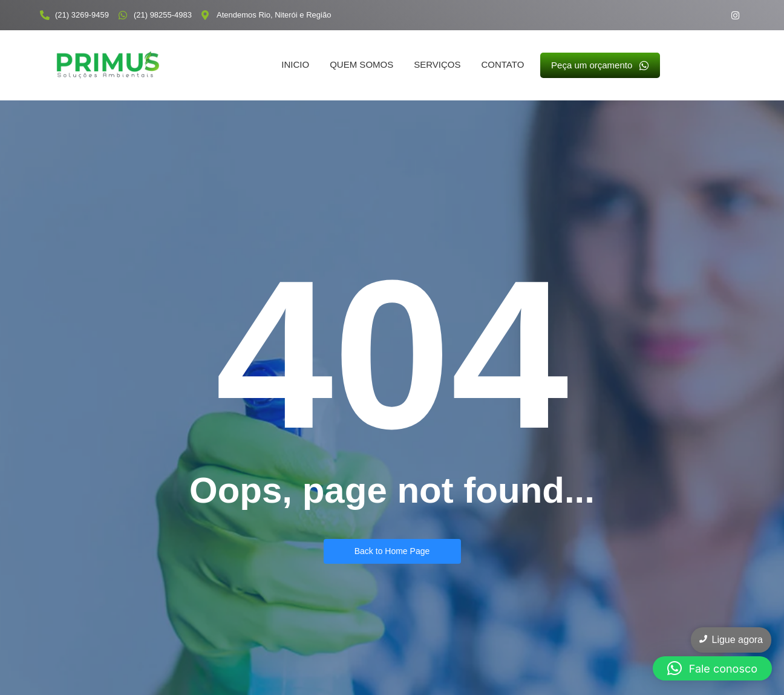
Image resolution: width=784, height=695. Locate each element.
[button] (712, 668)
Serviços (437, 64)
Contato (502, 64)
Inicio (295, 64)
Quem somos (361, 64)
